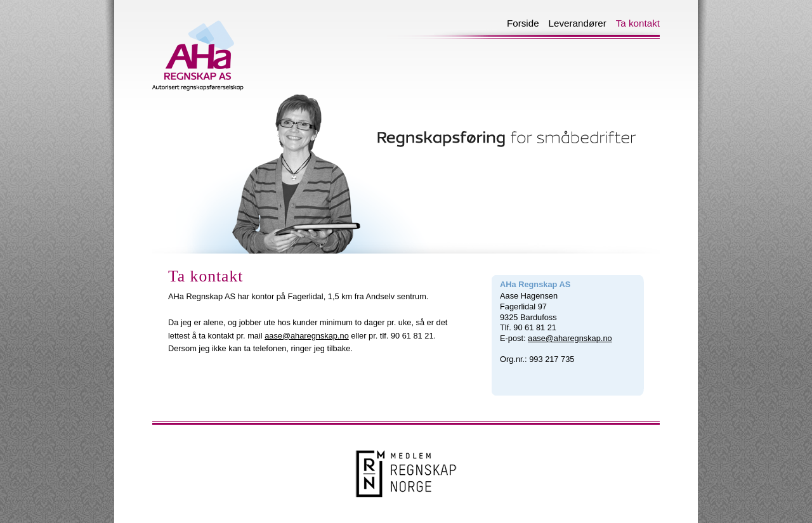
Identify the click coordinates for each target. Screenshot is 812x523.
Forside (518, 22)
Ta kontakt (633, 22)
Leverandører (573, 22)
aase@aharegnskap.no (307, 336)
